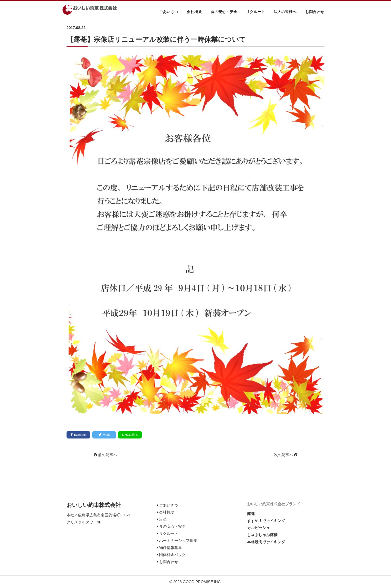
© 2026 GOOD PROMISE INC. (195, 582)
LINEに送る (130, 435)
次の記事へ (286, 455)
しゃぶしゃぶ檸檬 (262, 535)
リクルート (256, 12)
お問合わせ (315, 12)
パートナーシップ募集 (177, 541)
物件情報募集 (170, 548)
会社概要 (194, 12)
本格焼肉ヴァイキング (266, 542)
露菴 (251, 514)
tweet (104, 435)
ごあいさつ (169, 12)
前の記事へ (105, 455)
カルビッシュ (258, 528)
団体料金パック (171, 555)
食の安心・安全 (224, 12)
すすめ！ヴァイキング (266, 521)
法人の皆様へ (285, 12)
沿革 (162, 519)
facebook (78, 435)
